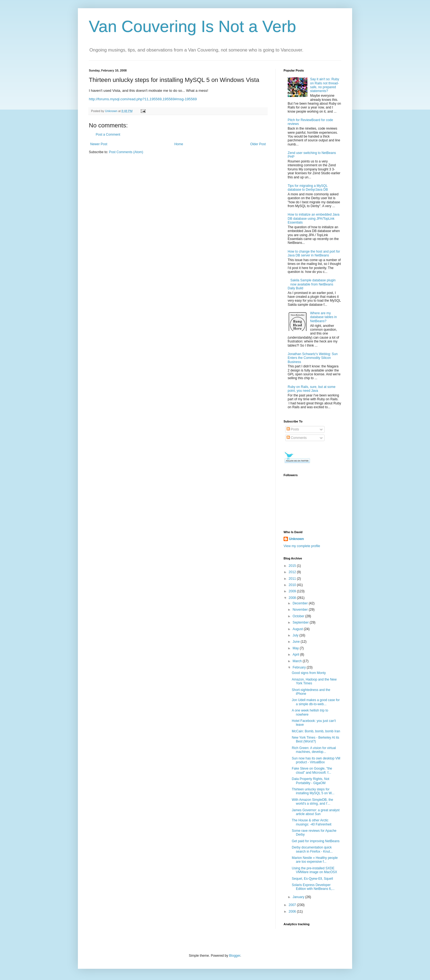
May (296, 648)
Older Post (258, 144)
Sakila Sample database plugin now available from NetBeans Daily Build (312, 284)
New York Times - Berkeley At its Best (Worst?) (316, 739)
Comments (297, 438)
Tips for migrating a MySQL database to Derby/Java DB (308, 188)
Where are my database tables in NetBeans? (323, 317)
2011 (293, 579)
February (300, 667)
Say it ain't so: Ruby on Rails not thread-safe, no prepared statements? (325, 85)
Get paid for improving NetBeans (316, 841)
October (299, 616)
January (299, 897)
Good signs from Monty (309, 673)
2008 (293, 598)
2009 (293, 591)
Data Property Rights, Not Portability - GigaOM (311, 781)
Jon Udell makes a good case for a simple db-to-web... (316, 702)
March (298, 661)
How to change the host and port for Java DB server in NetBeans (314, 253)
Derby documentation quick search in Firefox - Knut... (312, 849)
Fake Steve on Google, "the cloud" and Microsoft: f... (312, 770)
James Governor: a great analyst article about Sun (316, 812)
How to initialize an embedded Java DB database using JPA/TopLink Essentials (314, 218)
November (301, 610)
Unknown (296, 539)
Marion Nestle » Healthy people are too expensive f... (315, 860)
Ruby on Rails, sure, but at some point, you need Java (312, 389)
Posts (293, 429)
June (297, 642)
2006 (293, 912)
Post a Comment (108, 135)
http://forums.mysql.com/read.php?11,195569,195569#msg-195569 (143, 99)
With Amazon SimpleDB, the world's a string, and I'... (312, 802)
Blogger (235, 956)
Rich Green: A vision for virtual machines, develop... (314, 750)
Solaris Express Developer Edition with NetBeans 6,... (313, 887)
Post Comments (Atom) (126, 152)
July (296, 635)
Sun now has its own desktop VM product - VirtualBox (316, 760)
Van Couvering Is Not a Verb (193, 26)
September (301, 622)
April (296, 655)
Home (179, 144)
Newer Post (99, 144)
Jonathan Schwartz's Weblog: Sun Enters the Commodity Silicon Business (313, 358)
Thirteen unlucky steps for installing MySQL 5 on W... (313, 791)
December (301, 603)
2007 (293, 905)
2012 (293, 572)
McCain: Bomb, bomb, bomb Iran (316, 731)
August (298, 629)
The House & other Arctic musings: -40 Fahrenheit (312, 822)
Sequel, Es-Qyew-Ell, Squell (312, 879)
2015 (293, 566)
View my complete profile (302, 546)
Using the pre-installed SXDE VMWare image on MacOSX (314, 870)
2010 (293, 585)
